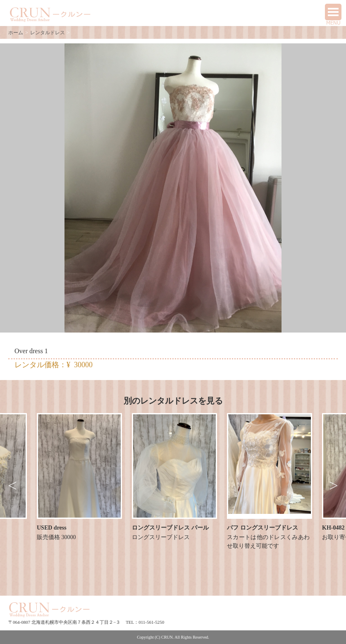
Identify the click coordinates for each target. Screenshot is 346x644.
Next (334, 486)
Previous (12, 486)
